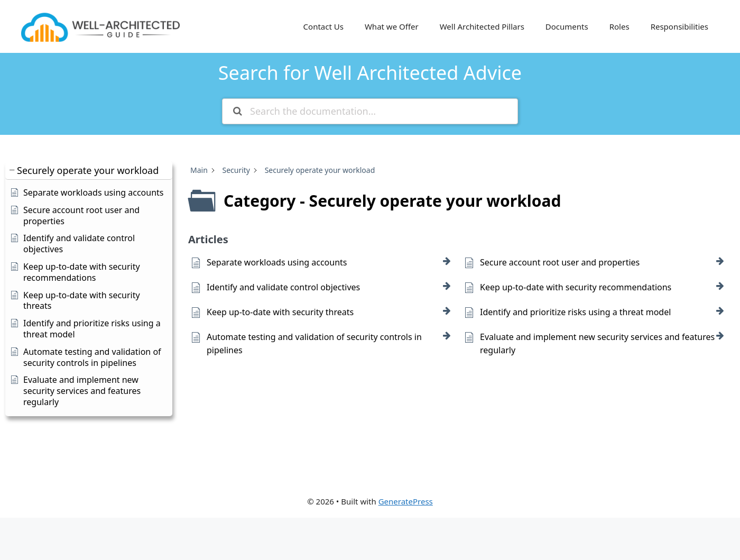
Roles (619, 26)
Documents (567, 26)
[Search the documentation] (238, 111)
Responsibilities (679, 26)
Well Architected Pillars (482, 26)
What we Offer (392, 26)
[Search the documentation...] (370, 111)
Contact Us (323, 26)
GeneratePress (406, 501)
